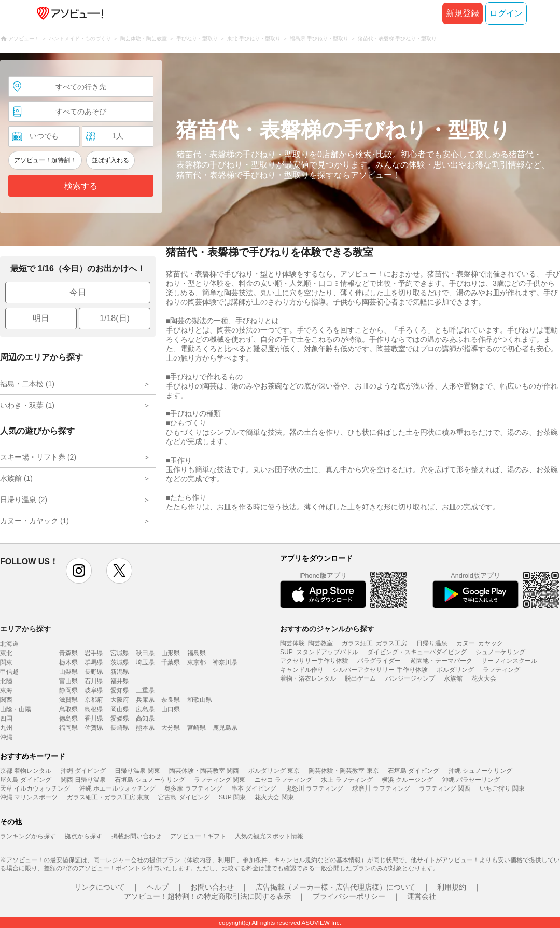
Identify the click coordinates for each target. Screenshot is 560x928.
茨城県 (120, 662)
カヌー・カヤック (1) (34, 521)
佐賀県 (94, 728)
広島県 (145, 709)
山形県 (171, 653)
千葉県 (171, 662)
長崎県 (120, 728)
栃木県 (68, 662)
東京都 (197, 662)
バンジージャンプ (410, 678)
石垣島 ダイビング (414, 771)
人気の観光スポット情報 (269, 836)
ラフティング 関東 (220, 780)
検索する (81, 186)
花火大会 (484, 678)
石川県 (94, 681)
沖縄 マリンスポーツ (29, 797)
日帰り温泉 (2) (24, 500)
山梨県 (68, 672)
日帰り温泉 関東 (137, 771)
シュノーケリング (500, 652)
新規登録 (463, 13)
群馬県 (94, 662)
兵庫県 (145, 700)
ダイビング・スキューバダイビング (417, 652)
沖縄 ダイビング (83, 771)
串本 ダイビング (254, 788)
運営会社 (422, 896)
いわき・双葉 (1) (27, 405)
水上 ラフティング (347, 780)
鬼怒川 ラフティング (314, 788)
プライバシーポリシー (349, 896)
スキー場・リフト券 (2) (38, 457)
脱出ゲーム (360, 678)
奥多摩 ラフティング (193, 788)
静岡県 (68, 690)
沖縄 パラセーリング (471, 780)
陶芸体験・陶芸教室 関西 (204, 771)
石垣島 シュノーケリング (150, 780)
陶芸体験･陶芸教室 (306, 643)
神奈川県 (225, 662)
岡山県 (120, 709)
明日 (41, 318)
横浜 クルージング (407, 780)
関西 (6, 700)
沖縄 (6, 737)
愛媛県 (120, 718)
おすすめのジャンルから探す (327, 629)
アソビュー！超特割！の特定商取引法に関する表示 (207, 896)
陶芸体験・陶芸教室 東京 (344, 771)
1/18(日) (115, 318)
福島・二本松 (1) (27, 384)
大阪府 (120, 700)
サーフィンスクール (509, 661)
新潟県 (120, 672)
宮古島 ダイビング (184, 797)
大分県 (171, 728)
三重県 (145, 690)
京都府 (94, 700)
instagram (79, 571)
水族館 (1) (16, 478)
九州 (6, 728)
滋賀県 (68, 700)
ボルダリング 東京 (274, 771)
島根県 (94, 709)
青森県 (68, 653)
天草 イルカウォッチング (35, 788)
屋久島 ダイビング (26, 780)
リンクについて (100, 887)
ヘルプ (158, 887)
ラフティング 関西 (445, 788)
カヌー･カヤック (480, 643)
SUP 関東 (232, 797)
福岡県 (68, 728)
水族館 (453, 678)
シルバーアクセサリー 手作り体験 (380, 670)
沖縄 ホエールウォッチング (117, 788)
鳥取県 (68, 709)
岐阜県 (94, 690)
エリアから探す (25, 629)
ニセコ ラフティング (283, 780)
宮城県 (120, 653)
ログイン (506, 13)
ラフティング (501, 670)
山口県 (171, 709)
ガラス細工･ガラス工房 (374, 643)
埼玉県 (145, 662)
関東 (6, 662)
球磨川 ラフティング (381, 788)
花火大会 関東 (274, 797)
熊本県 (145, 728)
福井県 (120, 681)
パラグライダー (379, 661)
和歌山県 (200, 700)
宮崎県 (197, 728)
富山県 (68, 681)
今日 (78, 292)
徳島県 (68, 718)
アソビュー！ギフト (198, 836)
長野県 (94, 672)
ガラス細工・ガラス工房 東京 (108, 797)
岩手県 (94, 653)
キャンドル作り (302, 670)
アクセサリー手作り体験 (314, 661)
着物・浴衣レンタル (308, 678)
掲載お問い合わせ (136, 836)
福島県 (197, 653)
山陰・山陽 (16, 709)
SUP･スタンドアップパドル (319, 652)
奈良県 (171, 700)
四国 (6, 718)
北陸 (6, 681)
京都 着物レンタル (26, 771)
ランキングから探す (28, 836)
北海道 (9, 644)
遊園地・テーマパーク (441, 661)
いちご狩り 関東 (502, 788)
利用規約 (452, 887)
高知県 (145, 718)
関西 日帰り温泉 (83, 780)
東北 (6, 653)
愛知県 (120, 690)
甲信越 (9, 672)
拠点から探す (83, 836)
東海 (6, 690)
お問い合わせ (212, 887)
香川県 (94, 718)
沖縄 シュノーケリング (480, 771)
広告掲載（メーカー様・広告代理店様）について (335, 887)
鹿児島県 (225, 728)
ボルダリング (455, 670)
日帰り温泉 (432, 643)
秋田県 (145, 653)
